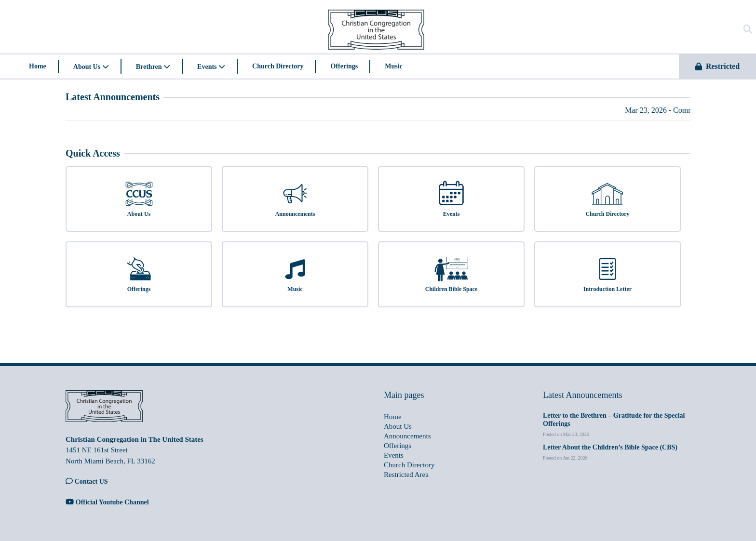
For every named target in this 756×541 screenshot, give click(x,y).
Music (394, 66)
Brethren (153, 67)
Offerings (344, 66)
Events (211, 67)
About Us (91, 67)
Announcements (407, 436)
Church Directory (278, 66)
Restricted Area (406, 475)
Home (38, 66)
